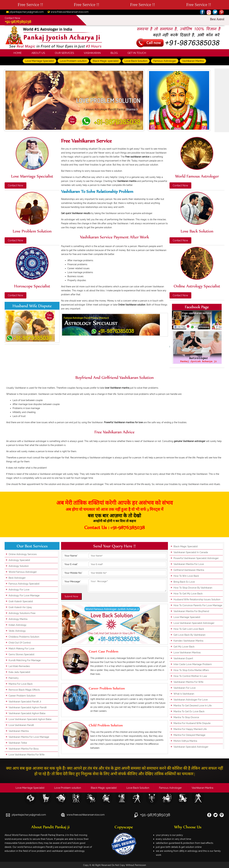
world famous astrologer (23, 572)
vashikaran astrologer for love (191, 700)
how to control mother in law (190, 676)
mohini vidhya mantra (185, 741)
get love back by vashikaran (189, 635)
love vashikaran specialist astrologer (194, 623)
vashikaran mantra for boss (24, 749)
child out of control (20, 643)
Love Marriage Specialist (40, 61)
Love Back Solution (136, 61)
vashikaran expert (183, 658)
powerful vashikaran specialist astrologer (196, 558)
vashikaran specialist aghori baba (27, 713)
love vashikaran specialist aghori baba (30, 719)
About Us (38, 53)
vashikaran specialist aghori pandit (28, 707)
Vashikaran (92, 53)
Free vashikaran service (86, 141)
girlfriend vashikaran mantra (189, 570)
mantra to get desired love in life (193, 706)
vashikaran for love (185, 688)
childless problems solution (24, 637)
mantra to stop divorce (186, 717)
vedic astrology (17, 631)
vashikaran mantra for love (189, 564)
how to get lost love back (189, 629)
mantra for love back (21, 684)
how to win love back (186, 576)
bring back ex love (184, 582)
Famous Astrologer (165, 61)
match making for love (21, 649)
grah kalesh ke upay (20, 607)
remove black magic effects (24, 690)
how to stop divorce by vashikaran (193, 588)
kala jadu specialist (19, 672)
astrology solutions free (22, 613)
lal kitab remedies (19, 666)
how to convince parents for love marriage (198, 605)
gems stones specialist (21, 654)
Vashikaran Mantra (193, 61)
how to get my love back (188, 594)
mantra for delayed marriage (189, 735)
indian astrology (17, 625)
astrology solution (19, 566)
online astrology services (23, 554)
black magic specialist (186, 546)
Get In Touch (137, 53)
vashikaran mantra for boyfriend (191, 611)
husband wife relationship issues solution (197, 599)
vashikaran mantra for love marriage (29, 737)
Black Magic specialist (106, 61)
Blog (114, 53)
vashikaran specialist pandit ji (25, 702)
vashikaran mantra (19, 731)
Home (18, 53)
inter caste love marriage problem (193, 664)
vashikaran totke (18, 743)
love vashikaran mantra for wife (27, 755)
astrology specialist (19, 560)
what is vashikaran (184, 694)
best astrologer (17, 578)
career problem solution (22, 696)
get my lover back (184, 647)
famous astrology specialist (24, 584)
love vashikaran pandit (21, 725)
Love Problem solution (73, 61)
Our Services (64, 53)
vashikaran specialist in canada (191, 552)
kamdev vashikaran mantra (188, 641)
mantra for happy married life (190, 729)
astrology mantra (18, 619)
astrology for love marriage (24, 595)
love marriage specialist (187, 617)
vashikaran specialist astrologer (191, 747)
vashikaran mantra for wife (188, 682)
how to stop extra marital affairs (191, 670)
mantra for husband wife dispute (192, 723)
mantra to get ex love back (189, 711)
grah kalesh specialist (21, 601)
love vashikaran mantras (187, 653)
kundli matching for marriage (25, 660)
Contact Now (16, 185)
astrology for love (19, 590)
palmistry (14, 678)
